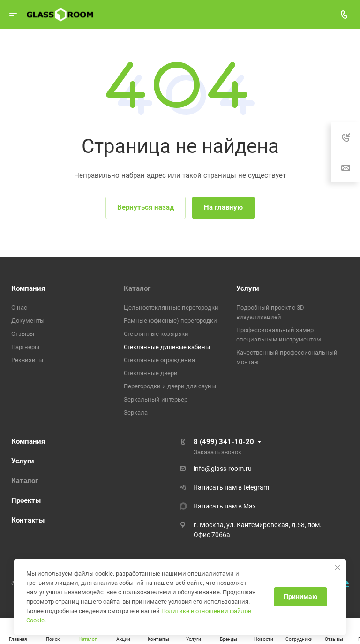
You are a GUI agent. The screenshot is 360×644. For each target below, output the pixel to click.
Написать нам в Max (225, 506)
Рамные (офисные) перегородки (170, 321)
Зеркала (136, 413)
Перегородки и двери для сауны (170, 386)
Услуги (248, 288)
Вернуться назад (146, 207)
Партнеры (25, 347)
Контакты (28, 520)
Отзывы (23, 334)
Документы (28, 321)
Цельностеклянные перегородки (171, 307)
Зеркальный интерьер (156, 399)
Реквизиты (27, 360)
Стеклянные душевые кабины (167, 347)
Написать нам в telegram (231, 487)
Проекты (26, 500)
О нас (19, 307)
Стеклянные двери (151, 373)
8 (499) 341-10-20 (224, 442)
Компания (28, 288)
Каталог (137, 288)
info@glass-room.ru (223, 469)
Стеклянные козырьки (156, 334)
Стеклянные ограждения (159, 360)
